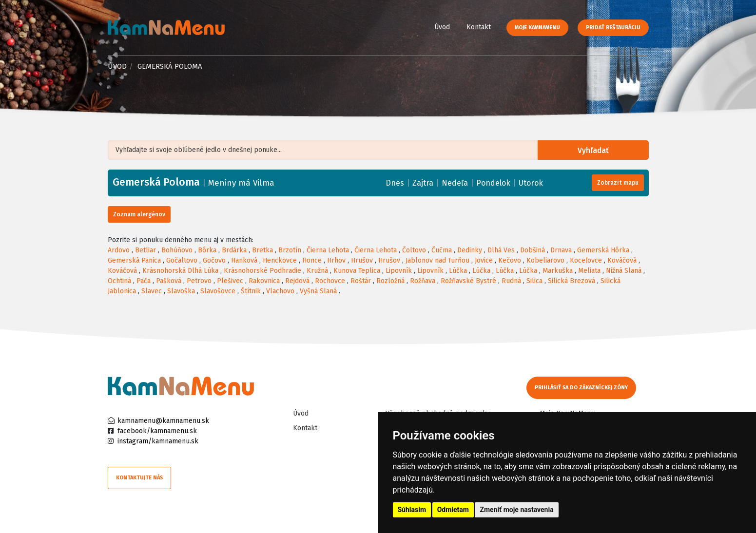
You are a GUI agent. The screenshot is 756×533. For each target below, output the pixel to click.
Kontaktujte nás (139, 478)
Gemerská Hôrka (603, 250)
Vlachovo (280, 291)
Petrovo (199, 281)
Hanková (244, 260)
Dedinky (470, 250)
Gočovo (214, 260)
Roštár (361, 281)
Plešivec (230, 281)
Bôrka (207, 250)
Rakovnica (264, 281)
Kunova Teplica (357, 271)
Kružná (317, 271)
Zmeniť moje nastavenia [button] (516, 510)
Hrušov (362, 260)
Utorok (531, 183)
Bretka (262, 250)
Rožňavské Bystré (468, 281)
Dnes (395, 183)
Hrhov (336, 260)
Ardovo (119, 250)
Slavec (152, 291)
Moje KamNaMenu (537, 28)
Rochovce (330, 281)
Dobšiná (533, 250)
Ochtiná (119, 281)
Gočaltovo (182, 260)
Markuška (558, 271)
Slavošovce (218, 291)
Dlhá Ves (501, 250)
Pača (144, 281)
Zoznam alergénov (139, 214)
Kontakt (479, 27)
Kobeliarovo (545, 260)
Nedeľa (455, 183)
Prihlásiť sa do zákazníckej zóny (582, 388)
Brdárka (234, 250)
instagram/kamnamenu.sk (158, 441)
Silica (534, 281)
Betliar (145, 250)
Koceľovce (586, 260)
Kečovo (510, 260)
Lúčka (458, 271)
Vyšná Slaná (318, 291)
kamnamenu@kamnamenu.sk (163, 421)
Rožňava (423, 281)
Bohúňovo (177, 250)
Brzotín (290, 250)
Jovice (484, 260)
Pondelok (493, 183)
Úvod (442, 27)
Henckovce (280, 260)
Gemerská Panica (134, 260)
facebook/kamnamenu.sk (157, 431)
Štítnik (251, 291)
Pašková (169, 281)
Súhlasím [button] (412, 510)
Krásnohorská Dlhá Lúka (180, 271)
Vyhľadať (594, 150)
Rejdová (297, 281)
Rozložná (390, 281)
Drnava (561, 250)
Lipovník (399, 271)
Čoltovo (414, 250)
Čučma (442, 250)
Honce (312, 260)
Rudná (511, 281)
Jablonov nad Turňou (437, 260)
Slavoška (181, 291)
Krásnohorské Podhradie (262, 271)
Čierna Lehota (328, 250)
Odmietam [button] (453, 510)
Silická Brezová (572, 281)
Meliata (589, 271)
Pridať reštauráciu (613, 28)
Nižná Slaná (624, 271)
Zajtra (423, 183)
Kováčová (622, 260)
